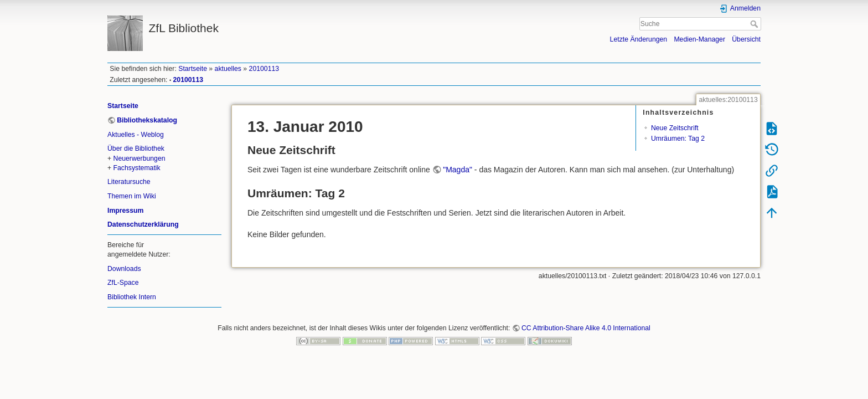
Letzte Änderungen (639, 39)
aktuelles (228, 69)
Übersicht (746, 39)
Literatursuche (129, 182)
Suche (755, 24)
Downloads (124, 269)
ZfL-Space (123, 283)
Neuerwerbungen (139, 158)
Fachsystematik (137, 168)
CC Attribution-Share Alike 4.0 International (586, 328)
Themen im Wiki (132, 196)
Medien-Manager (699, 39)
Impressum (125, 211)
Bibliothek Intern (132, 297)
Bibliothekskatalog (147, 120)
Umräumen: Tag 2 (678, 139)
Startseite (193, 69)
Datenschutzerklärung (143, 224)
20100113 (264, 69)
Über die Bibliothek (136, 149)
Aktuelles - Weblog (136, 135)
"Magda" (458, 170)
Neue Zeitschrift (675, 128)
